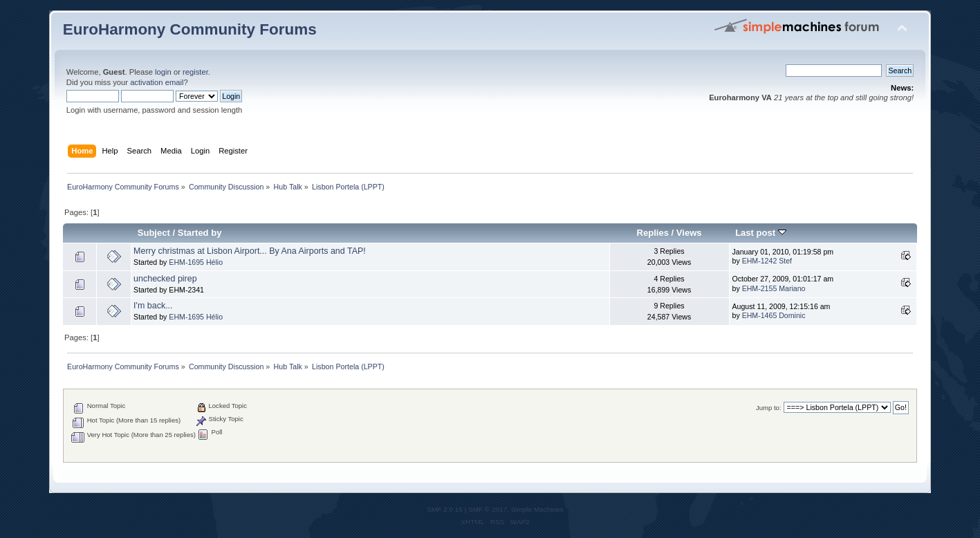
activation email (157, 82)
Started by (200, 233)
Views (689, 233)
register (195, 72)
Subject (154, 233)
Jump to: (769, 408)
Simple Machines (537, 509)
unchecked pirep (165, 279)
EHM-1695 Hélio (196, 262)
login (163, 72)
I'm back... (153, 306)
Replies (653, 233)
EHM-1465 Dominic (774, 315)
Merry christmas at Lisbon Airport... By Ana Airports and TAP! (250, 251)
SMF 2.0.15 (445, 509)
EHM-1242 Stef (767, 261)
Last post (761, 233)
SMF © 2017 (488, 509)
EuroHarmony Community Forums (190, 29)
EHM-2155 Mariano (774, 288)
